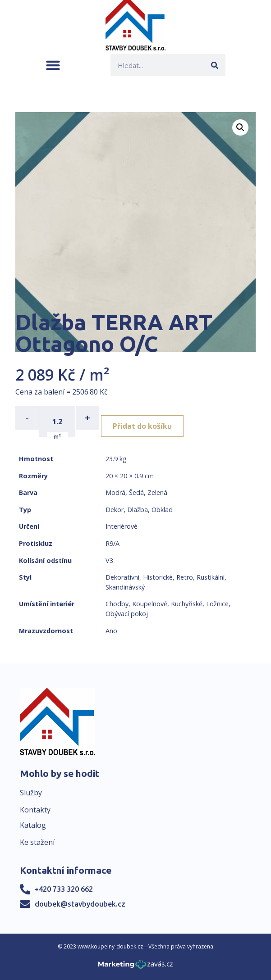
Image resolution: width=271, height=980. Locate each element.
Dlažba (138, 510)
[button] (53, 65)
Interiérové (122, 526)
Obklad (162, 510)
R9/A (113, 543)
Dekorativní (122, 577)
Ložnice (217, 604)
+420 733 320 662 (64, 889)
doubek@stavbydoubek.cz (80, 904)
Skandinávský (125, 587)
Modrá (115, 492)
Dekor (115, 510)
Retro (185, 577)
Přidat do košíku (142, 426)
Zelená (157, 492)
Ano (111, 631)
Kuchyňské (187, 604)
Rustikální (211, 577)
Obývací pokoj (127, 614)
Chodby (117, 604)
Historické (158, 577)
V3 (109, 560)
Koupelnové (150, 604)
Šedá (136, 492)
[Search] (214, 65)
